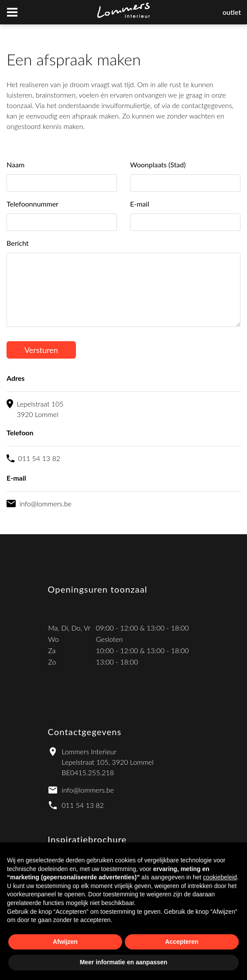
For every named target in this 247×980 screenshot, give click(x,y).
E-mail (140, 204)
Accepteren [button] (182, 942)
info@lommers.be (87, 790)
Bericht (18, 243)
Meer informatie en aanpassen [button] (124, 962)
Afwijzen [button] (65, 942)
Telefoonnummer (33, 204)
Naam (15, 164)
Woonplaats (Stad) (158, 164)
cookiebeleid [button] (220, 877)
